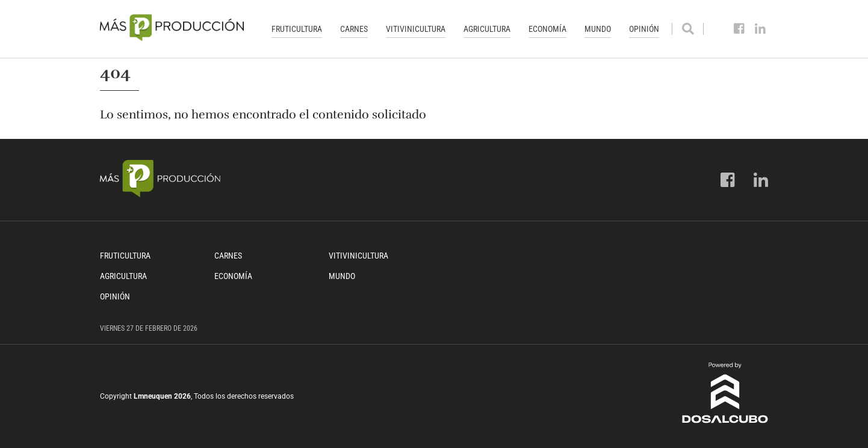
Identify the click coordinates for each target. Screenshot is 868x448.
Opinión (644, 29)
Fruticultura (297, 29)
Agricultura (487, 29)
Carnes (354, 29)
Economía (547, 29)
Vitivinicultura (416, 29)
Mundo (598, 29)
